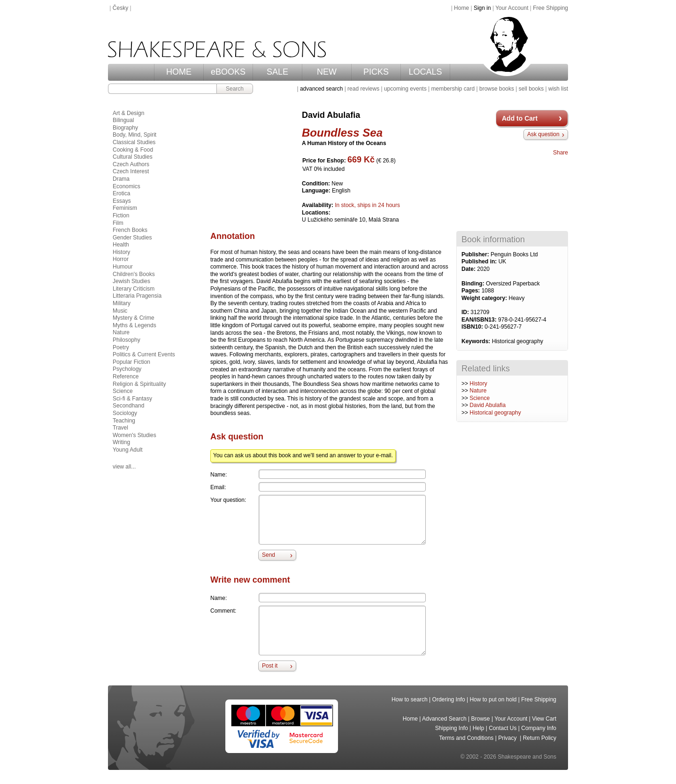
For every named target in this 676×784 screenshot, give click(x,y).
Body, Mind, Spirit (134, 135)
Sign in (482, 8)
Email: (218, 487)
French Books (130, 230)
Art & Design (128, 113)
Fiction (121, 215)
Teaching (124, 421)
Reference (126, 377)
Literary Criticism (134, 289)
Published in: (480, 261)
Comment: (223, 611)
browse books (497, 89)
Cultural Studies (133, 157)
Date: (469, 269)
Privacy (508, 738)
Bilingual (123, 120)
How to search (410, 699)
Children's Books (134, 274)
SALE (277, 72)
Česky (120, 8)
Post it (270, 666)
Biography (125, 128)
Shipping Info (452, 728)
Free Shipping (550, 8)
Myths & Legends (134, 325)
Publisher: (476, 254)
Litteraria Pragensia (137, 296)
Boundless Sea (342, 133)
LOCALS (425, 72)
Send (269, 555)
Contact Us (503, 728)
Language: (317, 191)
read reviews (363, 89)
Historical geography (495, 413)
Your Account (512, 8)
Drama (121, 179)
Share (561, 153)
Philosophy (127, 340)
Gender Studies (132, 238)
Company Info (539, 728)
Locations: (316, 213)
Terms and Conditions (466, 738)
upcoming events (405, 89)
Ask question (543, 134)
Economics (127, 186)
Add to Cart (520, 118)
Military (122, 303)
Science (480, 398)
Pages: (472, 291)
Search (235, 89)
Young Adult (128, 450)
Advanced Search (444, 719)
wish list (558, 89)
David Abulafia (488, 405)
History (478, 384)
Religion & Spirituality (139, 384)
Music (120, 311)
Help (479, 728)
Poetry (121, 347)
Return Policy (540, 738)
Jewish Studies (131, 281)
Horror (121, 259)
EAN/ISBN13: (480, 320)
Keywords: (477, 341)
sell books (531, 89)
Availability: (318, 205)
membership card (453, 89)
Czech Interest (131, 171)
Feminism (125, 208)
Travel (120, 428)
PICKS (376, 72)
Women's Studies (134, 435)
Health (121, 245)
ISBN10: (473, 327)
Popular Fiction (131, 362)
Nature (478, 391)
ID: (466, 312)
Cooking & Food (133, 150)
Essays (122, 201)
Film (118, 223)
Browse (481, 719)
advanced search (321, 89)
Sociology (125, 413)
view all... (124, 467)
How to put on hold (493, 699)
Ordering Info (449, 699)
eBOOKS (228, 72)
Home (461, 8)
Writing (121, 442)
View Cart (544, 719)
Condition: (317, 184)
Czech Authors (131, 164)
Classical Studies (134, 142)
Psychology (127, 369)
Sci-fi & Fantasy (132, 399)
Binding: (474, 284)
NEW (327, 72)
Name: (219, 475)
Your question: (228, 500)
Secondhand (128, 406)
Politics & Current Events (144, 354)
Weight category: (485, 298)
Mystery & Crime (134, 318)
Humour (123, 267)
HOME (179, 72)
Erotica (121, 193)
